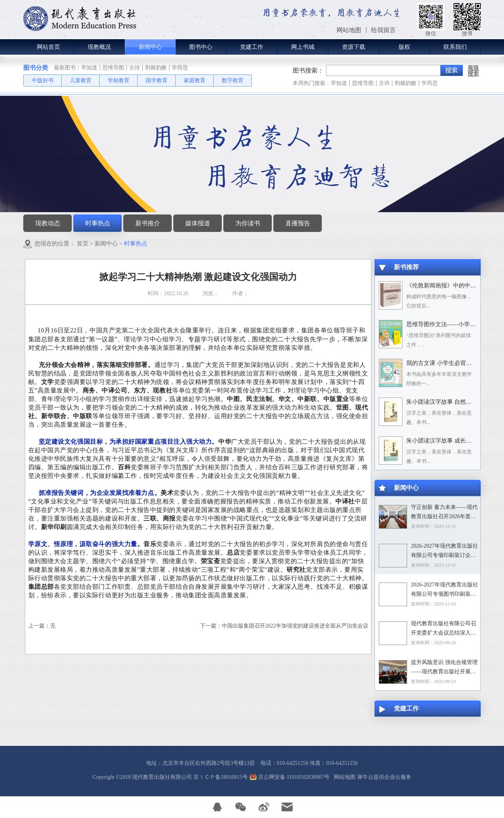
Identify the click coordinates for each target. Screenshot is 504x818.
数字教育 (233, 80)
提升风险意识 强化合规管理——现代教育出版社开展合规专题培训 (444, 668)
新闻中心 (106, 244)
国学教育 (157, 80)
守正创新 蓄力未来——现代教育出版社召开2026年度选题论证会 (444, 513)
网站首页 (48, 47)
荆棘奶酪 (156, 68)
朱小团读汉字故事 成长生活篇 (445, 441)
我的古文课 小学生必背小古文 (445, 363)
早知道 (89, 68)
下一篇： (284, 626)
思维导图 (113, 68)
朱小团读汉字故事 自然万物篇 (445, 402)
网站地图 (343, 777)
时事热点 (136, 244)
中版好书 (43, 80)
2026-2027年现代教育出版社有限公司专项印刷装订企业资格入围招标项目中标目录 (444, 552)
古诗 (135, 68)
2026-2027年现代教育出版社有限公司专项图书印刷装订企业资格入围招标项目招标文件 (444, 590)
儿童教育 (81, 80)
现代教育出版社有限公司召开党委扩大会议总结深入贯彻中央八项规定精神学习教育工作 (444, 629)
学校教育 (119, 80)
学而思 (180, 68)
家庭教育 (195, 80)
